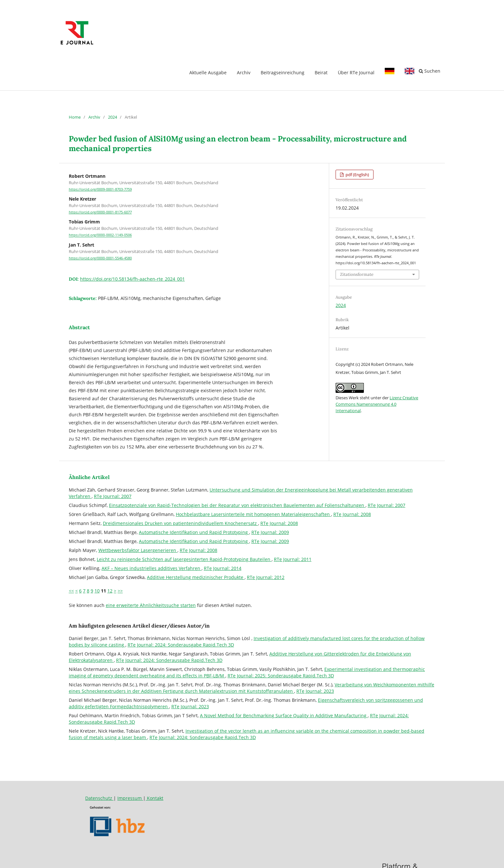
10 (97, 591)
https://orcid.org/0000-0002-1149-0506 (100, 235)
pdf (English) (357, 175)
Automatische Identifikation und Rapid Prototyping (194, 532)
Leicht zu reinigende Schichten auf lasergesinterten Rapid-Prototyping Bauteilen (184, 559)
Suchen (430, 71)
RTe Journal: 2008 (352, 514)
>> (120, 591)
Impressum (130, 798)
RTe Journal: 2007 (113, 496)
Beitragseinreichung (283, 72)
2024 (113, 117)
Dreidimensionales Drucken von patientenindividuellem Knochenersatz (180, 523)
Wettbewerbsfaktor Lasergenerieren (138, 550)
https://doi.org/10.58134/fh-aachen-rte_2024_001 (132, 279)
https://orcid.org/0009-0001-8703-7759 (100, 189)
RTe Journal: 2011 (293, 559)
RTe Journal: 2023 (315, 691)
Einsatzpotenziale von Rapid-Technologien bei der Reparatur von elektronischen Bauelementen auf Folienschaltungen (237, 505)
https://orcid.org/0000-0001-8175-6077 (100, 212)
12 (110, 591)
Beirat (321, 72)
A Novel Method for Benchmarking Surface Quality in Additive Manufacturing (284, 715)
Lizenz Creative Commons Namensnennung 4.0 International (377, 404)
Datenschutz (99, 798)
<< (71, 591)
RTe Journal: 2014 (223, 568)
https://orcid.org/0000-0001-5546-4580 (100, 258)
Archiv (244, 72)
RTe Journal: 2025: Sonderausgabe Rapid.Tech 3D (281, 676)
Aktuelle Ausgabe (208, 72)
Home (75, 117)
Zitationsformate (357, 274)
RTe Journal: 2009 (270, 532)
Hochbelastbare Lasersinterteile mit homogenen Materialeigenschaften (253, 514)
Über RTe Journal (356, 72)
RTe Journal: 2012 (266, 577)
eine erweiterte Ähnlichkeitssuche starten (151, 605)
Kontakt (154, 798)
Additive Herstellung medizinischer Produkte (196, 577)
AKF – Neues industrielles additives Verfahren (152, 568)
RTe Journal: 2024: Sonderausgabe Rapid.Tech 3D (181, 645)
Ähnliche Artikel (89, 477)
